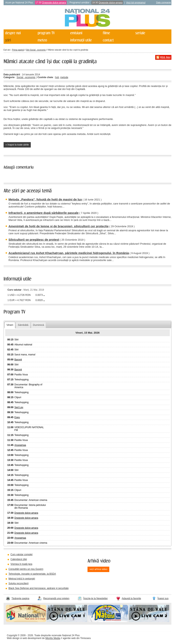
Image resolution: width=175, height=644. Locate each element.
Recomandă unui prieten (56, 598)
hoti (57, 77)
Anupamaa (20, 445)
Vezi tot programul (136, 3)
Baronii (18, 360)
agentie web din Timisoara (77, 638)
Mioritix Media (53, 638)
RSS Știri (165, 57)
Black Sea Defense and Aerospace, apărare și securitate (39, 588)
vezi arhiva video (98, 569)
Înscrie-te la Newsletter (95, 598)
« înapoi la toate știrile (17, 145)
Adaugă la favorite (131, 598)
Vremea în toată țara (21, 564)
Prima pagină (18, 50)
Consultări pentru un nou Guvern (26, 569)
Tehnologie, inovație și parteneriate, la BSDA (32, 574)
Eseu (17, 417)
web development (32, 638)
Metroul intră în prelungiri (22, 579)
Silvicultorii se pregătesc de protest (34, 240)
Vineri (10, 325)
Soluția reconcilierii (19, 583)
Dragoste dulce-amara (54, 3)
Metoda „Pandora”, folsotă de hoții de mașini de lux (45, 199)
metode (64, 77)
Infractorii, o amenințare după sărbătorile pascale (44, 213)
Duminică (38, 325)
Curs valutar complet (22, 554)
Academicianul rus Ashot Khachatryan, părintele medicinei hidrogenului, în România (69, 253)
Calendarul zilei (19, 559)
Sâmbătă (23, 325)
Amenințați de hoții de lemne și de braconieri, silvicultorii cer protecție (59, 226)
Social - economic (26, 77)
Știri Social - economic (36, 50)
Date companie (163, 2)
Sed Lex (19, 407)
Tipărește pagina (20, 598)
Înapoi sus (163, 598)
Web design (13, 638)
